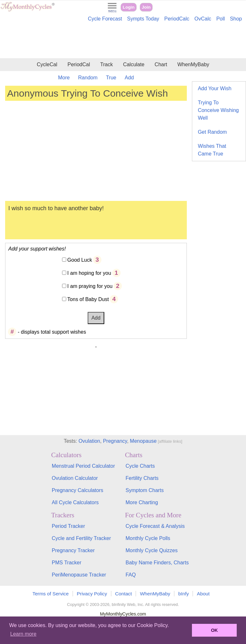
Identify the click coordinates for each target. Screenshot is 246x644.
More (64, 78)
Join (146, 7)
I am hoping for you (89, 273)
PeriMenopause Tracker (79, 575)
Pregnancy (115, 441)
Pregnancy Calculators (78, 490)
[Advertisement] (123, 41)
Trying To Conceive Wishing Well (218, 110)
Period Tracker (68, 526)
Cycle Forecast (105, 19)
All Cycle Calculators (75, 502)
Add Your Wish (214, 88)
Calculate (134, 64)
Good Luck (79, 260)
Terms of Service (51, 594)
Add (129, 78)
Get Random (212, 132)
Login (129, 7)
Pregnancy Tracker (73, 550)
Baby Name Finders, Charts (157, 563)
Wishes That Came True (212, 150)
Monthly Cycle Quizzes (151, 550)
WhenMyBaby (193, 64)
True (111, 78)
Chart (161, 64)
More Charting (142, 502)
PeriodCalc (177, 19)
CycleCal (47, 64)
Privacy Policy (92, 594)
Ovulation (89, 441)
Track (106, 64)
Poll (221, 19)
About (203, 594)
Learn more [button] (23, 634)
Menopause (143, 441)
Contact (123, 594)
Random (88, 78)
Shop (236, 19)
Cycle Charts (140, 466)
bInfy (183, 594)
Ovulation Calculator (75, 478)
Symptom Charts (144, 490)
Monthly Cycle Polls (148, 538)
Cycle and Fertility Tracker (81, 538)
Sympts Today (143, 19)
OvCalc (203, 19)
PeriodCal (79, 64)
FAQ (131, 575)
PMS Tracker (67, 563)
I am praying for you (90, 286)
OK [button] (214, 630)
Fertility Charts (142, 478)
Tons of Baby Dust (88, 299)
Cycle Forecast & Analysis (155, 526)
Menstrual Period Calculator (83, 466)
